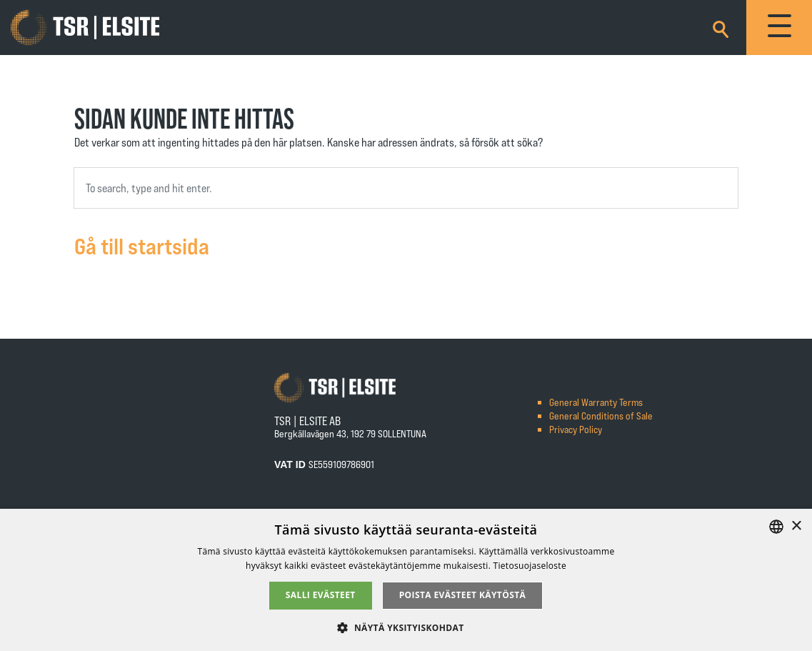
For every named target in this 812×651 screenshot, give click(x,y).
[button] (406, 627)
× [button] (796, 526)
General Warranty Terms (596, 402)
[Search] (721, 27)
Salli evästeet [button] (321, 595)
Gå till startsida (142, 245)
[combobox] (406, 188)
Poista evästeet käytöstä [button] (463, 595)
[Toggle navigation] (779, 28)
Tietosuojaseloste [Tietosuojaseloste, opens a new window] (530, 566)
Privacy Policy (576, 429)
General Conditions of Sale (601, 416)
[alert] (406, 580)
